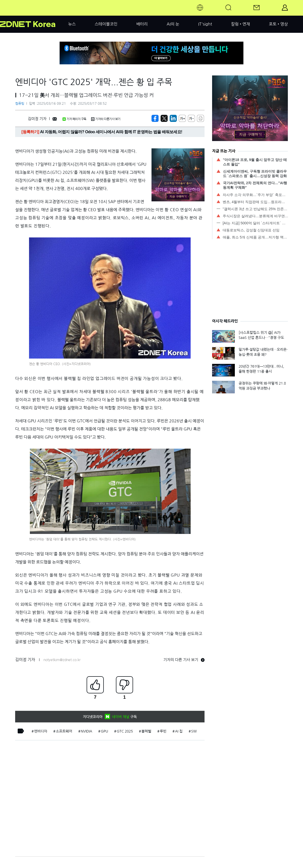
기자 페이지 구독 (74, 119)
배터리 (142, 24)
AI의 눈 (173, 24)
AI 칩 (179, 731)
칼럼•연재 (241, 24)
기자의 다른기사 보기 (106, 119)
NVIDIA (86, 731)
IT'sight (205, 24)
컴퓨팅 (20, 104)
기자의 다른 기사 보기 (184, 660)
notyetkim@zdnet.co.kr (62, 660)
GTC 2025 (125, 731)
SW (194, 731)
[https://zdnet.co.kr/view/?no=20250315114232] (155, 118)
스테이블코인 (106, 24)
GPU (104, 731)
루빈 (163, 731)
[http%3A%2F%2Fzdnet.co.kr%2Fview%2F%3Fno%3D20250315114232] (173, 118)
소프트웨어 (64, 731)
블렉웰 (146, 731)
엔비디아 (41, 731)
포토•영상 (278, 24)
